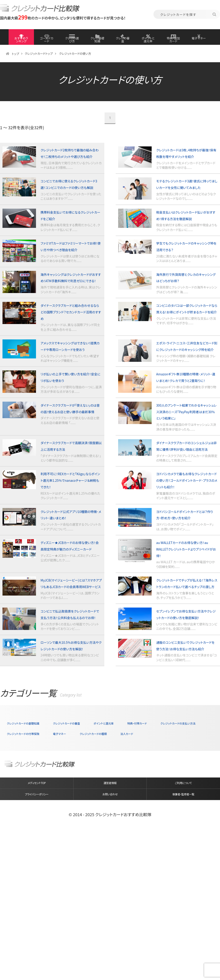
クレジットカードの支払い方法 (33, 863)
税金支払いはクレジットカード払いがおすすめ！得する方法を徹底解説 (186, 245)
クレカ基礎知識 (97, 41)
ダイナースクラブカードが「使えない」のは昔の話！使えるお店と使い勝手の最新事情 (70, 482)
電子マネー (199, 41)
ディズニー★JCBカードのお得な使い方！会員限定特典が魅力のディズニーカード (69, 652)
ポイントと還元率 (148, 43)
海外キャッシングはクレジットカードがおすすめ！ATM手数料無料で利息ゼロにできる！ (71, 324)
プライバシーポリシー (37, 943)
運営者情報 (110, 926)
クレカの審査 (123, 41)
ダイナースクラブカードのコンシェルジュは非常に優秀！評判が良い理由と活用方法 (186, 528)
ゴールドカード (47, 41)
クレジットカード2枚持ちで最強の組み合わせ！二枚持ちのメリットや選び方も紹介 (70, 167)
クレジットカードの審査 (90, 852)
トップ (16, 63)
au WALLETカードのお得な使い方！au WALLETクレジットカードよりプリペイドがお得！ (187, 652)
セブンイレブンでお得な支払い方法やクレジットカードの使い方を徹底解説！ (187, 731)
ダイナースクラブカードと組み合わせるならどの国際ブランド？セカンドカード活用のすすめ (71, 363)
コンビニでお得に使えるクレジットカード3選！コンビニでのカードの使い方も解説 (71, 206)
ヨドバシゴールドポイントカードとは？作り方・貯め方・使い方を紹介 (186, 613)
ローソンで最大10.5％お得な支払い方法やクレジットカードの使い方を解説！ (71, 771)
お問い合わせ (110, 943)
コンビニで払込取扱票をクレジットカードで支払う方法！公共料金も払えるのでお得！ (70, 731)
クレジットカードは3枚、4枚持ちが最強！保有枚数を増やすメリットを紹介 (186, 167)
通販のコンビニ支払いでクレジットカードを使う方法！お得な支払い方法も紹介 (186, 771)
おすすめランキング (21, 43)
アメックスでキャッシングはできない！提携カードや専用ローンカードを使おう (71, 403)
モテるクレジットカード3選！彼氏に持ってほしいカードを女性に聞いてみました (187, 206)
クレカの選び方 (72, 41)
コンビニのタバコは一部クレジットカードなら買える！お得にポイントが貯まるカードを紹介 (185, 363)
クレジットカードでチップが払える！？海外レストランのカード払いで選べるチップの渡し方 (186, 692)
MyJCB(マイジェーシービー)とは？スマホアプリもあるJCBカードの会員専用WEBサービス (70, 692)
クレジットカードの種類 (189, 863)
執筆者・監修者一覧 (183, 943)
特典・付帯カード (182, 852)
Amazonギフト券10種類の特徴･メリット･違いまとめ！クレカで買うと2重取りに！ (185, 442)
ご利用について (183, 926)
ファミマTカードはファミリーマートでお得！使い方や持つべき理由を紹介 (70, 285)
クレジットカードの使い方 (79, 63)
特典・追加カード (173, 43)
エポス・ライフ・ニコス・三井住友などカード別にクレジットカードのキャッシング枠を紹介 (186, 403)
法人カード (16, 873)
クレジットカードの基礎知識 (31, 852)
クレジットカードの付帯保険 (98, 863)
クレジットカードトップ (40, 63)
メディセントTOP (37, 926)
